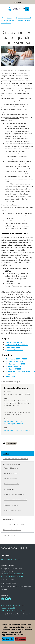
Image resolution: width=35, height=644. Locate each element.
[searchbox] (31, 9)
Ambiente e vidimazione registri (14, 494)
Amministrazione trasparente (11, 559)
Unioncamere (18, 2)
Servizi (9, 18)
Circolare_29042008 (13, 366)
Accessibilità (11, 608)
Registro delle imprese (11, 468)
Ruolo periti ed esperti (11, 505)
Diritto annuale (9, 20)
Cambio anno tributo (13, 347)
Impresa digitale (9, 519)
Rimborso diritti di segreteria (17, 345)
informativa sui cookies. (15, 635)
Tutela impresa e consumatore (14, 524)
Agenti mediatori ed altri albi (13, 510)
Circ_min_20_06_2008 (14, 361)
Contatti (4, 605)
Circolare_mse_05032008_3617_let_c (20, 371)
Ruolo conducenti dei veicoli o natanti (16, 500)
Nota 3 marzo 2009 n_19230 (16, 359)
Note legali (22, 605)
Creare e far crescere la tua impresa (15, 459)
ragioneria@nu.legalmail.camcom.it (17, 430)
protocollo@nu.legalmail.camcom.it (12, 576)
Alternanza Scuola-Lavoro (12, 530)
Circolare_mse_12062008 (15, 364)
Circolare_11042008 (13, 369)
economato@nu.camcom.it (14, 424)
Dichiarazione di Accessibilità (10, 610)
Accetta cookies (8, 639)
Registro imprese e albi (24, 18)
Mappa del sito (13, 605)
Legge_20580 (11, 376)
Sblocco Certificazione (14, 342)
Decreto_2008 (11, 374)
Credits (23, 610)
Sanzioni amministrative (12, 484)
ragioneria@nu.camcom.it (13, 421)
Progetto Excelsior (9, 535)
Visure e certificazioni (11, 479)
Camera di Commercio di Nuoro (16, 548)
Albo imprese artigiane (11, 473)
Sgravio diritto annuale (14, 350)
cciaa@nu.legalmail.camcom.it (14, 574)
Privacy (4, 608)
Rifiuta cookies (20, 639)
